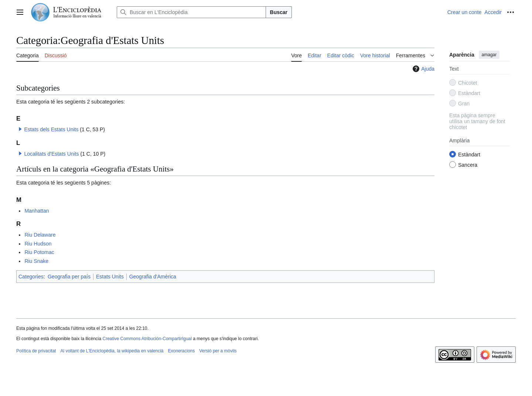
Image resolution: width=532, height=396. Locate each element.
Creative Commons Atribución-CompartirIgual (147, 339)
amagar (489, 55)
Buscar (279, 12)
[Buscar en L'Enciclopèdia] (191, 12)
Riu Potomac (39, 252)
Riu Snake (36, 261)
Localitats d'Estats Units (51, 154)
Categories (31, 277)
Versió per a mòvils (218, 351)
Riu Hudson (38, 244)
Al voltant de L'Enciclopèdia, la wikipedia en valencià (112, 351)
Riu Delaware (40, 235)
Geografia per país (69, 277)
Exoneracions (182, 351)
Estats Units (110, 277)
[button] (20, 129)
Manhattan (37, 211)
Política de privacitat (36, 351)
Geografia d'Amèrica (153, 277)
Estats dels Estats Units (51, 129)
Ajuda (423, 69)
